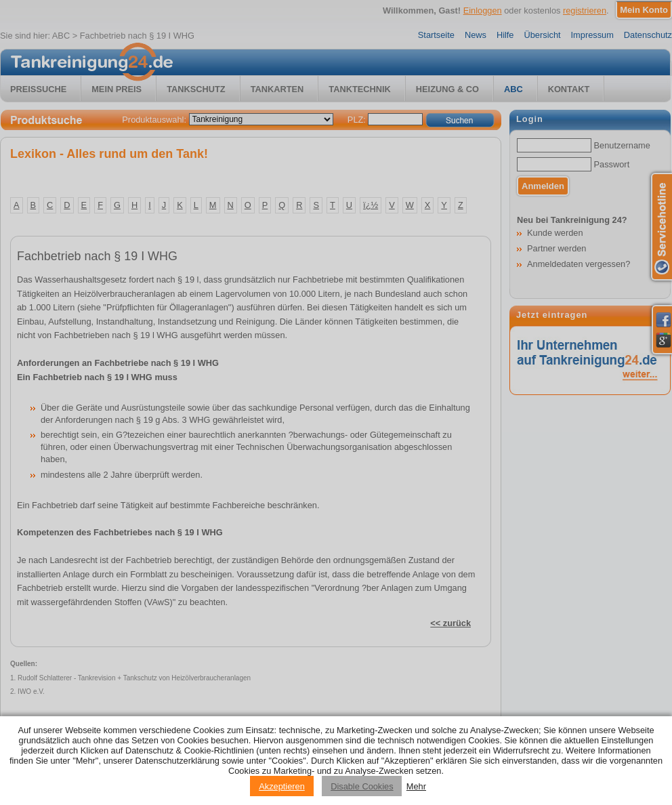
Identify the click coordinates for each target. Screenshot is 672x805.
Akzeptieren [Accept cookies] (282, 786)
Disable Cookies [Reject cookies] (362, 786)
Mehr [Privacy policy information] (416, 786)
